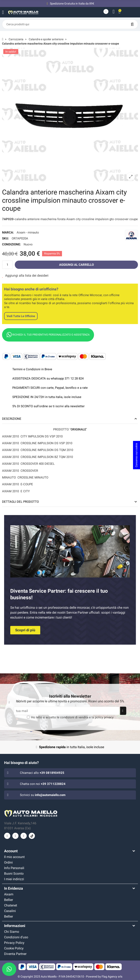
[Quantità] (7, 265)
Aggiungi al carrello (76, 265)
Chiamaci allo (42, 773)
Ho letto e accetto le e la (72, 717)
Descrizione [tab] (12, 419)
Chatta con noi (43, 784)
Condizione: (11, 244)
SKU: (5, 238)
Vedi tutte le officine (21, 316)
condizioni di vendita (74, 717)
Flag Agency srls (112, 977)
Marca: (8, 232)
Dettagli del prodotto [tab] (20, 502)
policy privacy (104, 717)
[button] (25, 630)
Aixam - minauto (28, 232)
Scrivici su (43, 795)
